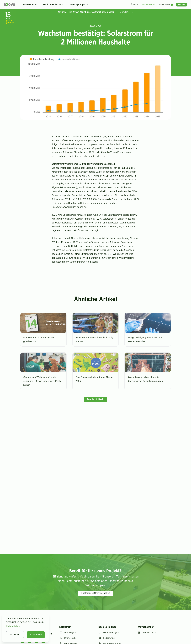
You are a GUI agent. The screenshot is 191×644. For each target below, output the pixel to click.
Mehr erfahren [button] (14, 626)
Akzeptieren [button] (36, 635)
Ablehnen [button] (15, 635)
